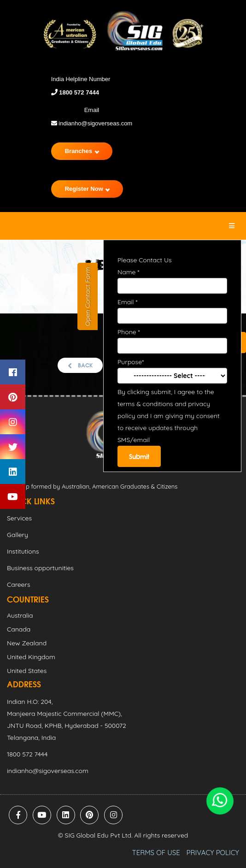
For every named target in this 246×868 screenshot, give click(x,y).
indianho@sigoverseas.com (92, 123)
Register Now (88, 189)
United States (27, 671)
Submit (139, 456)
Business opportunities (40, 568)
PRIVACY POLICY (213, 853)
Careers (18, 585)
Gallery (18, 535)
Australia (20, 615)
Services (19, 518)
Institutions (23, 551)
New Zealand (27, 643)
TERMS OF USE (156, 853)
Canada (19, 629)
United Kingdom (31, 657)
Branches (82, 151)
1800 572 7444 (78, 92)
